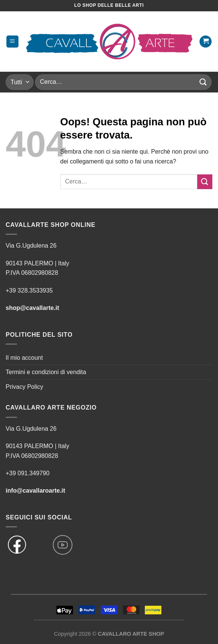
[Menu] (13, 42)
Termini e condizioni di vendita (46, 372)
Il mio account (24, 358)
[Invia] (203, 82)
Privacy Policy (25, 387)
